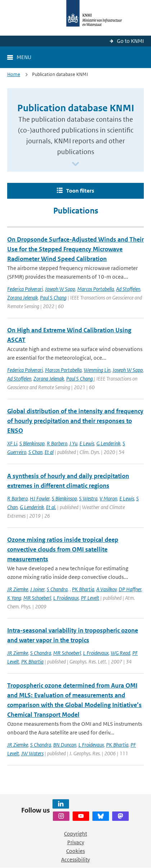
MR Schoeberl (37, 598)
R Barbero (57, 443)
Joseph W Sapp (60, 289)
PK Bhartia (83, 589)
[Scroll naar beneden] (75, 164)
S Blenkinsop (32, 443)
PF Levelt (90, 598)
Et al (49, 452)
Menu (24, 57)
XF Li (12, 443)
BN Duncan (65, 745)
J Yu (73, 443)
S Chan (35, 452)
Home (14, 74)
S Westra (88, 498)
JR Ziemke (18, 589)
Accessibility (75, 860)
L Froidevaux (66, 598)
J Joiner (37, 589)
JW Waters (32, 753)
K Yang (14, 598)
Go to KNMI (130, 41)
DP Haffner (130, 589)
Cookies (75, 851)
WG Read (120, 653)
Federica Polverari (25, 289)
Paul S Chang (53, 298)
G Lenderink (108, 443)
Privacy (76, 842)
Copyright (75, 834)
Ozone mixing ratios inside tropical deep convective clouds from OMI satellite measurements (63, 549)
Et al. (51, 507)
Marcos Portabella (96, 289)
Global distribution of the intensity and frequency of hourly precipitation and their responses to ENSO (75, 421)
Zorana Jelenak (22, 298)
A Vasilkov (106, 589)
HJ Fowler (40, 498)
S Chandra (57, 589)
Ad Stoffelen (128, 289)
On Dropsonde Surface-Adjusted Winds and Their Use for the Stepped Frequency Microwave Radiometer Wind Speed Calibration (75, 249)
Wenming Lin (97, 370)
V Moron (108, 498)
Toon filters (80, 191)
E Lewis (87, 443)
